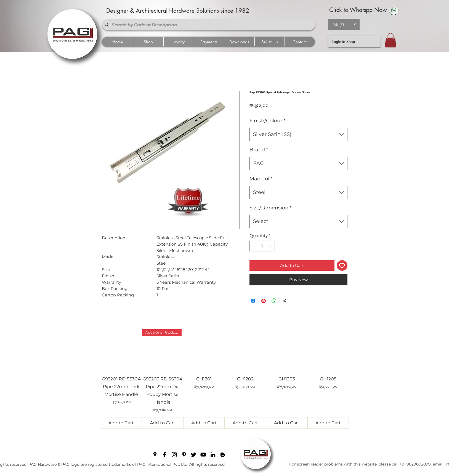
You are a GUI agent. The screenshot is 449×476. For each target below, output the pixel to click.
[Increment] (270, 246)
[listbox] (344, 24)
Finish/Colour (267, 121)
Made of (261, 179)
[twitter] (194, 455)
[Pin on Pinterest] (264, 301)
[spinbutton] (262, 246)
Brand (259, 150)
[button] (344, 24)
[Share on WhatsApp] (274, 301)
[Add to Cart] (121, 423)
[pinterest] (184, 455)
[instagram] (174, 455)
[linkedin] (213, 455)
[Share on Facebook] (253, 301)
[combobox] (298, 135)
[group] (225, 379)
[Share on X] (285, 301)
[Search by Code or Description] (208, 25)
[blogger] (223, 455)
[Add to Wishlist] (342, 266)
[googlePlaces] (155, 455)
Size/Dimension (270, 208)
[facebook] (165, 455)
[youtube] (203, 455)
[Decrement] (254, 246)
